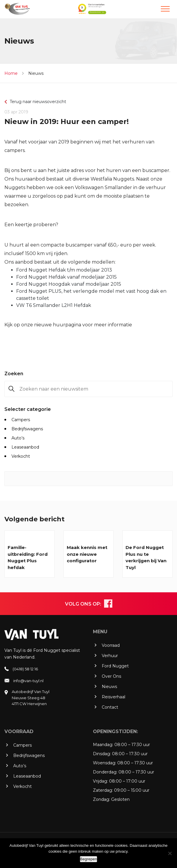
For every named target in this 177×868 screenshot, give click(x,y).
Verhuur (110, 656)
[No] (170, 853)
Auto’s (18, 438)
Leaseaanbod (25, 447)
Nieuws (36, 73)
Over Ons (111, 676)
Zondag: (101, 799)
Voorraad (111, 645)
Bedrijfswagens (27, 429)
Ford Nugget (115, 666)
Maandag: (103, 745)
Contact (110, 707)
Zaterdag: (103, 790)
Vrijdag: (100, 781)
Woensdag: (105, 763)
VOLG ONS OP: (83, 604)
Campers (21, 420)
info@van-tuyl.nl (28, 681)
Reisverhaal (113, 697)
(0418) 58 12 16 (25, 669)
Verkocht (21, 456)
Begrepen (88, 859)
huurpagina (67, 325)
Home (11, 73)
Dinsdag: (102, 754)
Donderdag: (105, 772)
